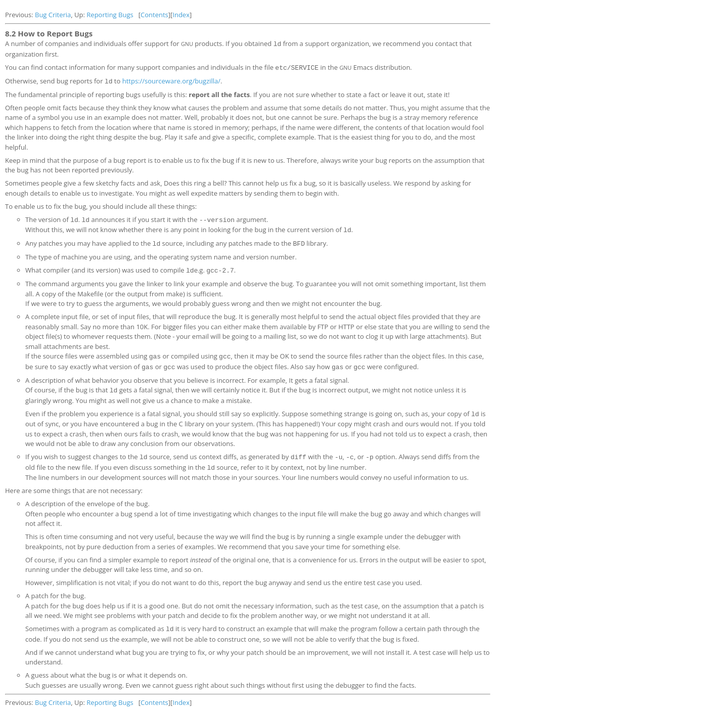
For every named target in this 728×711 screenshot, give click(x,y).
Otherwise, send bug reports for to (64, 80)
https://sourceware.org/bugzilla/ (171, 80)
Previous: (20, 15)
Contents (154, 15)
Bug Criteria (53, 15)
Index (181, 15)
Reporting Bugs (110, 15)
